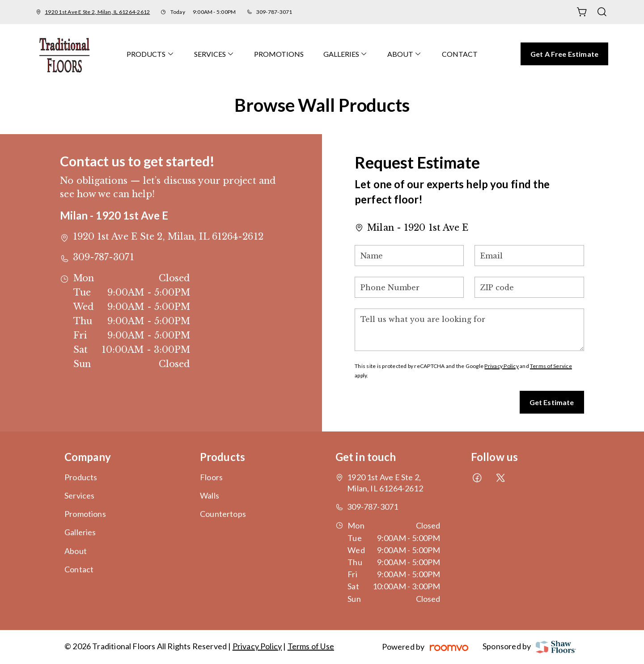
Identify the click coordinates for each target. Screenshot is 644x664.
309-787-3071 (274, 12)
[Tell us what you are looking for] (469, 330)
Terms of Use (311, 646)
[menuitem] (150, 54)
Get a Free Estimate (564, 54)
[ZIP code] (529, 287)
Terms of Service (551, 366)
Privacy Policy (501, 366)
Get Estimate (552, 402)
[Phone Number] (409, 287)
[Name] (409, 256)
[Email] (529, 256)
